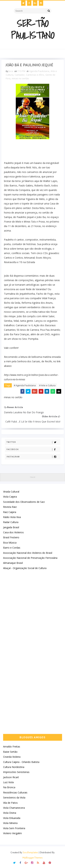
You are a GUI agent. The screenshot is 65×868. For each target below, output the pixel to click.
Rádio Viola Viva (12, 517)
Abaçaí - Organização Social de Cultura (25, 568)
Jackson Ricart (11, 777)
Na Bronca (9, 787)
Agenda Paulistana (39, 71)
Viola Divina (10, 813)
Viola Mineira (10, 823)
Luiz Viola (8, 782)
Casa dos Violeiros (13, 532)
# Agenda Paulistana (25, 385)
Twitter (33, 442)
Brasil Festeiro (11, 538)
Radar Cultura (11, 522)
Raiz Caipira (10, 512)
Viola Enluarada (12, 818)
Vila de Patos (10, 803)
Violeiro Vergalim (12, 833)
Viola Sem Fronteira (14, 828)
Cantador (20, 75)
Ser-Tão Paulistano (33, 29)
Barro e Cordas (12, 548)
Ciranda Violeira (12, 757)
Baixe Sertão (10, 752)
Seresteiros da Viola (14, 798)
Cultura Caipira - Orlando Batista (21, 762)
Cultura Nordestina (14, 767)
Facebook (33, 449)
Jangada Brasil (11, 527)
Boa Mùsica (10, 543)
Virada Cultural (11, 492)
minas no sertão (20, 78)
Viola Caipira (10, 497)
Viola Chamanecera (14, 808)
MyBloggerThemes (33, 858)
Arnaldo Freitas (12, 747)
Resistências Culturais (15, 792)
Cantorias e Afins (35, 75)
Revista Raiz (10, 507)
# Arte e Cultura (47, 385)
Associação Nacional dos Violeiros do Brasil (28, 553)
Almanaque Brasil (13, 563)
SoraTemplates (30, 852)
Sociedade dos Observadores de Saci (24, 502)
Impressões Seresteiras (16, 772)
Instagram (33, 457)
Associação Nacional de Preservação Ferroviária (30, 558)
